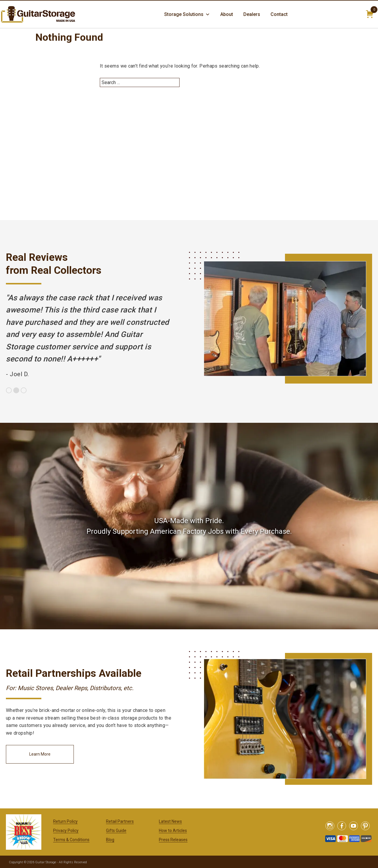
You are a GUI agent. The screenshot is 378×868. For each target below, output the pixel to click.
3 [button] (24, 390)
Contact (279, 14)
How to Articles (173, 831)
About (227, 14)
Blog (110, 840)
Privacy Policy (66, 831)
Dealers (252, 14)
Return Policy (65, 821)
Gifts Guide (116, 831)
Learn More (40, 754)
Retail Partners (120, 821)
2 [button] (16, 390)
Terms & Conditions (71, 840)
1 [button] (9, 390)
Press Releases (173, 840)
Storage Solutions (187, 14)
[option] (89, 336)
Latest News (170, 821)
